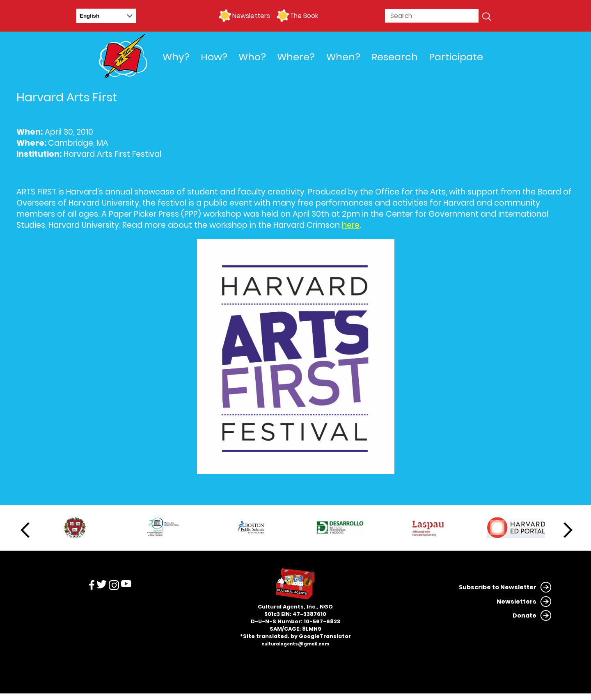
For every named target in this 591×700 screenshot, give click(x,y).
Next (568, 530)
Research (395, 57)
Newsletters (251, 16)
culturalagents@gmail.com (295, 644)
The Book (304, 16)
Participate (456, 57)
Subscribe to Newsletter (498, 587)
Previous (25, 530)
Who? (252, 57)
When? (343, 57)
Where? (296, 57)
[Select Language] (106, 16)
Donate (525, 615)
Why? (176, 57)
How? (214, 57)
